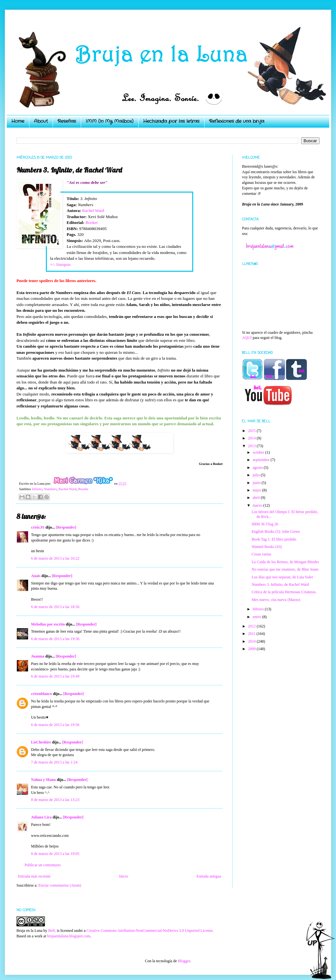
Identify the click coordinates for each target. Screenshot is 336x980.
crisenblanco (42, 694)
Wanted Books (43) (267, 547)
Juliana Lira (41, 817)
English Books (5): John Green (276, 532)
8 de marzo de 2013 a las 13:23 (55, 800)
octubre (259, 452)
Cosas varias (261, 554)
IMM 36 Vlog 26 (265, 524)
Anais (36, 576)
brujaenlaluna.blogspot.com (69, 936)
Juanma (38, 656)
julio (257, 475)
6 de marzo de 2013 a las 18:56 (55, 607)
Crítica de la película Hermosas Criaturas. (284, 592)
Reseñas (67, 121)
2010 (252, 641)
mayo (257, 490)
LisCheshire (41, 742)
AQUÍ (247, 338)
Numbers (50, 489)
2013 (252, 446)
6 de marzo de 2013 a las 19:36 (55, 639)
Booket (91, 222)
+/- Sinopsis (60, 264)
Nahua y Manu (43, 780)
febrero (259, 609)
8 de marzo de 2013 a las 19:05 (55, 854)
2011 (252, 634)
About (41, 121)
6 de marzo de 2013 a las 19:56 (55, 725)
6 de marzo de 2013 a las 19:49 (55, 676)
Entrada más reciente (34, 876)
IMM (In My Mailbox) (110, 121)
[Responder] (66, 527)
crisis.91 (38, 527)
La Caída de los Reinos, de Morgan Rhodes (285, 562)
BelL (52, 931)
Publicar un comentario (43, 865)
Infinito (37, 489)
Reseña (83, 489)
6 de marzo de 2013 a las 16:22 (55, 558)
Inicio (123, 876)
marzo (258, 505)
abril (257, 498)
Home (18, 121)
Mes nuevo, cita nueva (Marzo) (276, 600)
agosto (258, 468)
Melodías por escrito (48, 624)
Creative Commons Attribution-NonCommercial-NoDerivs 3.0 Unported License (150, 931)
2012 (252, 626)
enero (257, 617)
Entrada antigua (209, 876)
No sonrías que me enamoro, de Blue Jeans (285, 569)
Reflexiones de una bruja (237, 121)
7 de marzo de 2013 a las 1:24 (54, 762)
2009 (252, 649)
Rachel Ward (93, 211)
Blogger (184, 961)
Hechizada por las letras (171, 121)
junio (257, 483)
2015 (252, 431)
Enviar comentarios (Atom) (60, 885)
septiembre (262, 460)
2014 (252, 438)
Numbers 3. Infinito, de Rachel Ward (280, 585)
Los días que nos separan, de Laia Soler (282, 577)
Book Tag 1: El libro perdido (274, 539)
